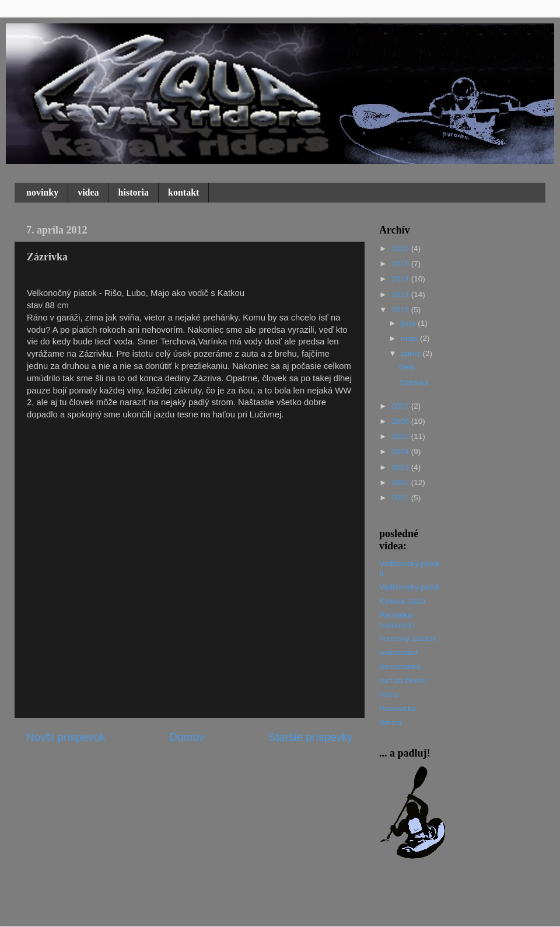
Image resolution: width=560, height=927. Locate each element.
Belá (407, 367)
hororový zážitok (408, 638)
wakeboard (398, 652)
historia (134, 192)
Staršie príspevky (311, 737)
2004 (401, 452)
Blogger (351, 904)
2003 (401, 467)
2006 (401, 421)
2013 (401, 295)
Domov (187, 737)
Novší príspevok (66, 737)
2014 (401, 279)
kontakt (183, 192)
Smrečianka (400, 666)
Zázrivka (414, 383)
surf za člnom (402, 680)
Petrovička (398, 708)
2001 (401, 498)
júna (409, 323)
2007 (401, 406)
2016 (401, 248)
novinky (42, 192)
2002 (401, 482)
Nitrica (390, 722)
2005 (401, 436)
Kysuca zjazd (402, 601)
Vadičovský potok (409, 587)
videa (88, 192)
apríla (412, 353)
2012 (401, 310)
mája (410, 338)
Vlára (388, 694)
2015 (401, 264)
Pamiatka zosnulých (397, 620)
